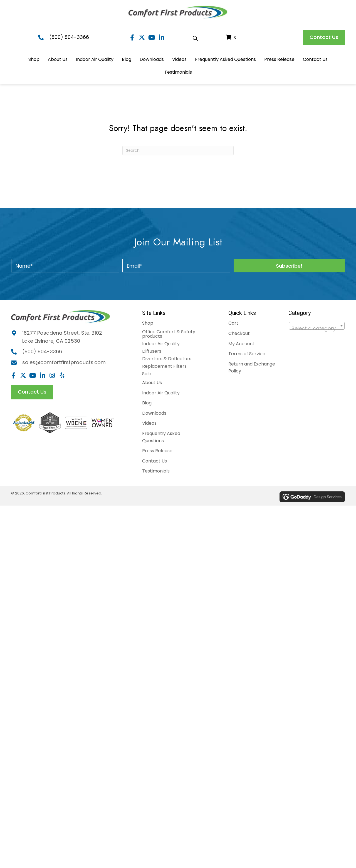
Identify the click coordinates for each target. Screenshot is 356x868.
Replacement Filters (164, 366)
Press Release (157, 451)
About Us (152, 383)
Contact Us (154, 461)
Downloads (154, 413)
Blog (147, 403)
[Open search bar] (195, 38)
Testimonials (156, 471)
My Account (241, 344)
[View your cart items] (232, 37)
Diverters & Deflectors (167, 359)
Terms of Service (247, 354)
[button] (132, 37)
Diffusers (152, 351)
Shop (148, 323)
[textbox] (317, 329)
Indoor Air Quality (161, 344)
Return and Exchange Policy (252, 368)
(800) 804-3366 (69, 37)
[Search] (178, 151)
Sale (147, 374)
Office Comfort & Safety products (169, 334)
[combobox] (317, 326)
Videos (149, 423)
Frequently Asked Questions (161, 437)
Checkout (239, 333)
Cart (233, 323)
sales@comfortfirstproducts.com (64, 362)
